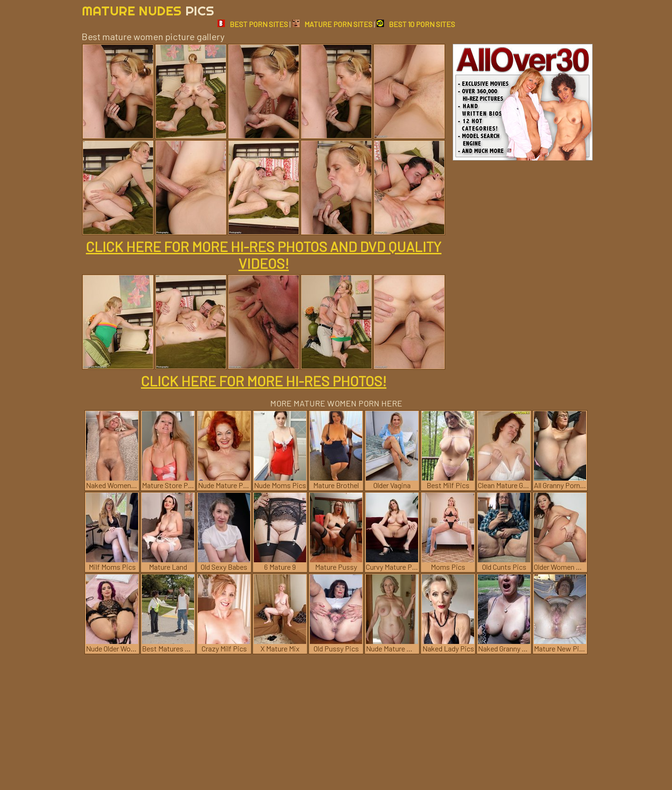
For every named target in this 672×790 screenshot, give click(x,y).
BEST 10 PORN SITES (416, 24)
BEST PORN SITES (253, 24)
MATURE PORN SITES (332, 24)
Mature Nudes (148, 10)
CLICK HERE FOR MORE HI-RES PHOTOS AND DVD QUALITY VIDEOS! (264, 255)
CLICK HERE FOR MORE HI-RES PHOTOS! (264, 381)
